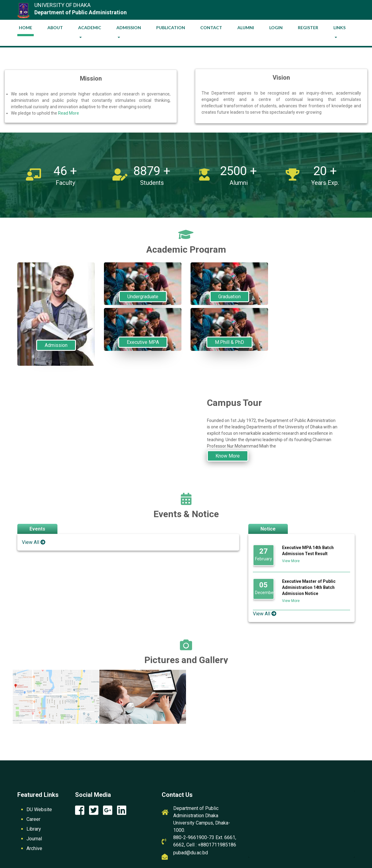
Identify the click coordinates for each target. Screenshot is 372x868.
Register (308, 28)
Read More (69, 113)
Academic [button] (90, 28)
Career (33, 819)
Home (26, 26)
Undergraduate (143, 297)
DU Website (39, 809)
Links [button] (339, 28)
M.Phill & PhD (229, 342)
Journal (34, 839)
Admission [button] (129, 28)
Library (34, 829)
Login (276, 28)
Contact (211, 28)
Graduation (229, 297)
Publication (171, 28)
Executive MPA (143, 342)
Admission (56, 345)
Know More (228, 456)
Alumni (246, 28)
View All (34, 542)
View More (291, 561)
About (55, 28)
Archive (34, 848)
